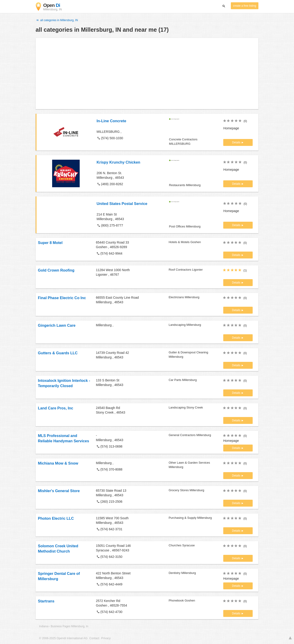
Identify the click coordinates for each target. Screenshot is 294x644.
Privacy (106, 638)
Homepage (231, 128)
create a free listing (245, 6)
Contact (94, 638)
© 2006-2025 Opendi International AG (63, 638)
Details (237, 142)
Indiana (44, 626)
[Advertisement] (147, 74)
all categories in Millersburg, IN (57, 20)
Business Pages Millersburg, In (69, 626)
